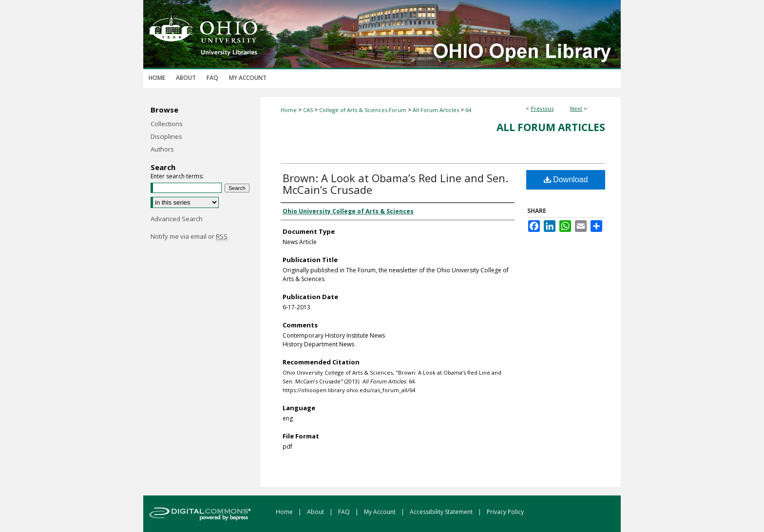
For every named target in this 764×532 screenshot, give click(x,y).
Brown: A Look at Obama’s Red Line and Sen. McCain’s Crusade (395, 184)
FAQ (345, 512)
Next (576, 108)
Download (566, 180)
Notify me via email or (189, 236)
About (316, 512)
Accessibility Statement (442, 512)
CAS (308, 110)
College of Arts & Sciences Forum (363, 110)
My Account (381, 512)
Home (289, 110)
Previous (542, 108)
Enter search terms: (177, 176)
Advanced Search (177, 219)
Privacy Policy (505, 512)
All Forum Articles (436, 110)
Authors (162, 149)
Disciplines (166, 136)
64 (468, 110)
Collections (167, 124)
